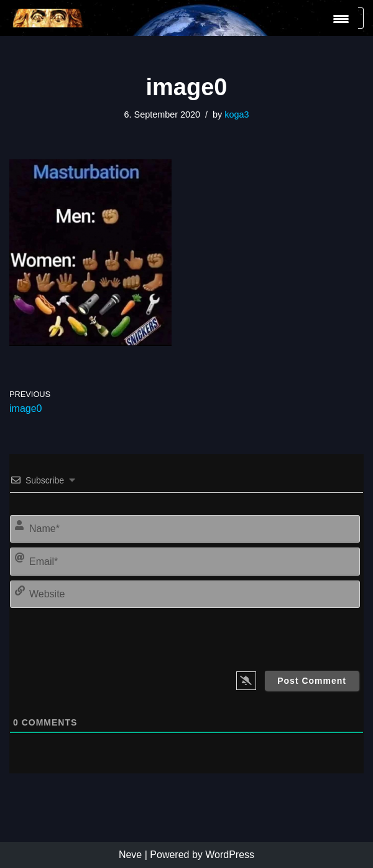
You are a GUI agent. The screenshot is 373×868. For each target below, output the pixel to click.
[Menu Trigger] (341, 19)
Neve (130, 855)
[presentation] (275, 637)
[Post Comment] (312, 681)
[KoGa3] (47, 18)
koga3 (237, 114)
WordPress (230, 855)
